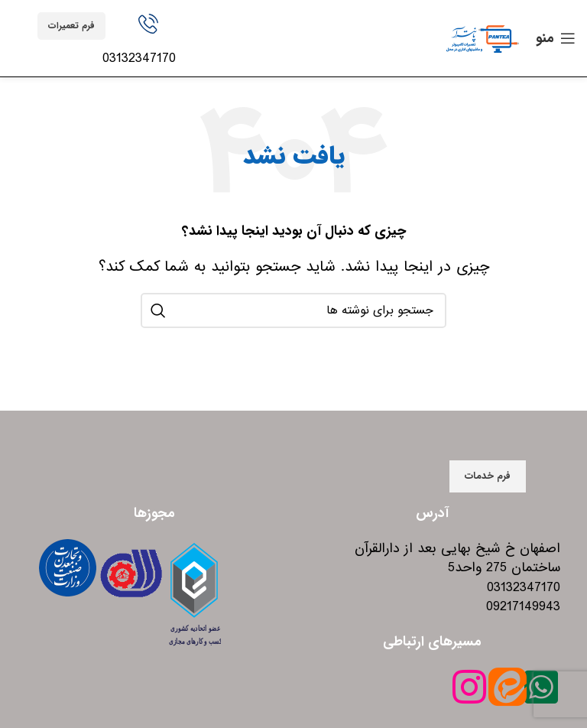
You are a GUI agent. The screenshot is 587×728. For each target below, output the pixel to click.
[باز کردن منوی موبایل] (556, 38)
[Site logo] (482, 38)
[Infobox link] (148, 41)
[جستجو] (293, 310)
